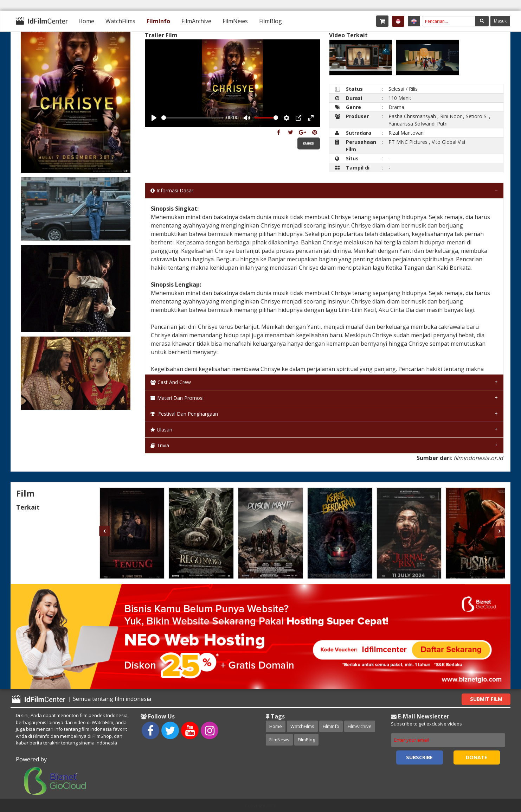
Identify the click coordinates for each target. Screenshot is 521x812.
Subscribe (419, 757)
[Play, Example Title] (154, 118)
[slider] (192, 118)
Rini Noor (451, 116)
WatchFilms (120, 21)
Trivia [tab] (160, 445)
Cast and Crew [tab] (171, 382)
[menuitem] (86, 21)
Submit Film (486, 699)
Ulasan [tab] (161, 430)
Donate (477, 757)
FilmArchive (196, 21)
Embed (309, 143)
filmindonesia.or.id (478, 458)
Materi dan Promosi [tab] (177, 398)
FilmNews (235, 21)
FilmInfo (158, 21)
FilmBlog (271, 21)
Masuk (500, 21)
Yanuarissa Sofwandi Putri (418, 124)
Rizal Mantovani (407, 133)
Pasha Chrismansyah (412, 116)
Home (86, 21)
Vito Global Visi (448, 142)
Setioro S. (477, 116)
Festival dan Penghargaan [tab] (184, 414)
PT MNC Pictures (408, 142)
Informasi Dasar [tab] (172, 190)
